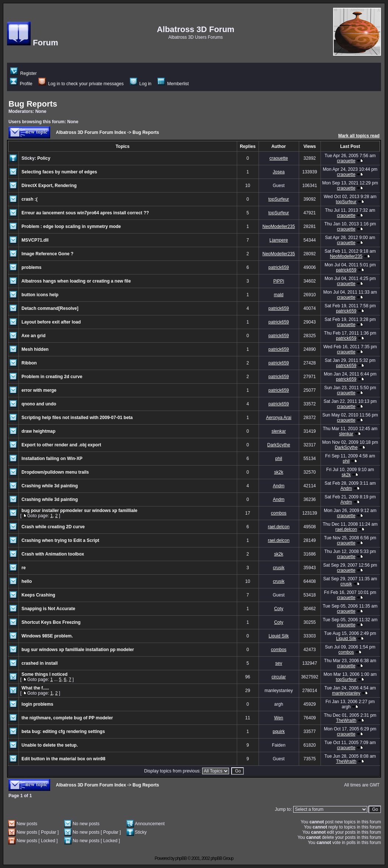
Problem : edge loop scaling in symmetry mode (71, 226)
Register (23, 73)
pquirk (279, 732)
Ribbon (29, 363)
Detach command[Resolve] (50, 308)
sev (279, 663)
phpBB (181, 858)
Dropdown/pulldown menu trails (55, 472)
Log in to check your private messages (81, 84)
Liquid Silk (279, 636)
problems (31, 267)
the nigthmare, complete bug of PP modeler (67, 718)
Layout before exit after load (51, 322)
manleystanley (346, 693)
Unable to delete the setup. (50, 745)
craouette (279, 158)
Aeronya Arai (279, 418)
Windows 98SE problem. (47, 636)
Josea (279, 172)
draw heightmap (38, 431)
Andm (279, 486)
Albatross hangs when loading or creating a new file (76, 281)
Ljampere (279, 240)
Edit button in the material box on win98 (63, 759)
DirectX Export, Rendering (49, 186)
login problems (37, 704)
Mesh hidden (35, 349)
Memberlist (173, 84)
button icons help (40, 295)
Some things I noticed (44, 674)
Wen (278, 718)
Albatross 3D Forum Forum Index (91, 132)
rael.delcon (279, 527)
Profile (21, 84)
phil (279, 459)
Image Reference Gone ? (47, 254)
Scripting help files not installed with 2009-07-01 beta (77, 418)
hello (27, 581)
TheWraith (346, 720)
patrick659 (279, 267)
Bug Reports (33, 104)
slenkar (279, 431)
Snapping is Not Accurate (48, 609)
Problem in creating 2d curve (52, 377)
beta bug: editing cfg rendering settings (63, 732)
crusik (279, 568)
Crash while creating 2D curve (53, 527)
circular (279, 677)
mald (279, 295)
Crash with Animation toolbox (53, 554)
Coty (279, 609)
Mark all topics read (359, 136)
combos (279, 513)
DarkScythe (279, 445)
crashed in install (39, 663)
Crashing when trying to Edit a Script (60, 540)
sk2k (279, 472)
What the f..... (35, 688)
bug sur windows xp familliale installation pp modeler (78, 650)
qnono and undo (39, 404)
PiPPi (279, 281)
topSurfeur (279, 199)
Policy (44, 158)
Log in (141, 84)
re (23, 568)
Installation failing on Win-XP (52, 459)
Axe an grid (33, 336)
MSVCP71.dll (35, 240)
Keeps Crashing (38, 595)
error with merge (39, 390)
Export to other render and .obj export (61, 445)
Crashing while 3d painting (50, 486)
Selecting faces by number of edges (59, 172)
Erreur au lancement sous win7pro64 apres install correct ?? (85, 213)
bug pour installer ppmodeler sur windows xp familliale (79, 511)
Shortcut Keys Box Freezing (51, 622)
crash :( (29, 199)
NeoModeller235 (279, 226)
